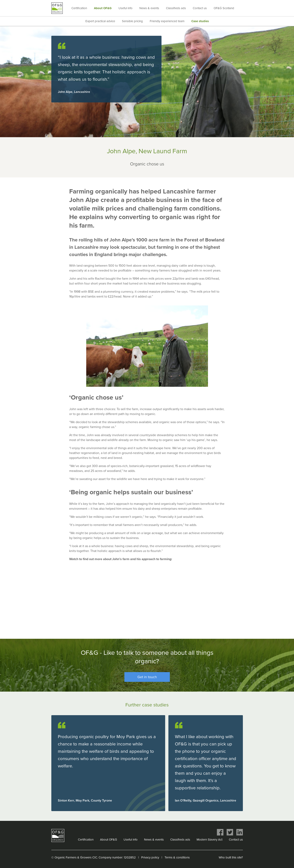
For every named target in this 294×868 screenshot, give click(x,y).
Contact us (200, 8)
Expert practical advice (100, 21)
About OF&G (103, 8)
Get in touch (147, 677)
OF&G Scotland (224, 8)
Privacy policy (150, 857)
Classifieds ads (176, 8)
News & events (149, 8)
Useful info (125, 8)
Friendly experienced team (167, 21)
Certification (79, 8)
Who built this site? (231, 857)
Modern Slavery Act (209, 840)
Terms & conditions (177, 857)
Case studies (200, 21)
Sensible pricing (132, 21)
